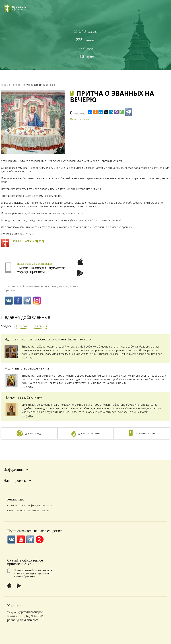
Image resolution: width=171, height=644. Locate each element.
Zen (40, 539)
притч (85, 56)
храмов (85, 31)
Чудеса (6, 326)
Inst (37, 301)
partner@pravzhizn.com (23, 620)
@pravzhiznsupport (31, 612)
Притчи (22, 326)
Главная (5, 85)
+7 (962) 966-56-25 (32, 616)
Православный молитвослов (34, 264)
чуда (85, 48)
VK (9, 301)
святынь (85, 40)
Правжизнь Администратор (28, 241)
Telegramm (27, 301)
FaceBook (18, 301)
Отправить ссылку (80, 119)
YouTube (21, 539)
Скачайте (14, 560)
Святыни (40, 326)
